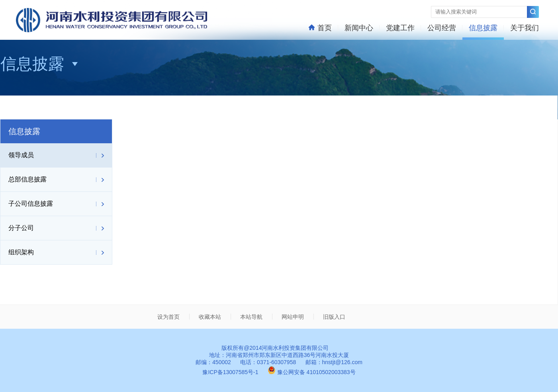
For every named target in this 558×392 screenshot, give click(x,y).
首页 (320, 27)
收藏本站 (210, 317)
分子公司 (21, 228)
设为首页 (168, 317)
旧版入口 (334, 317)
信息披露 (483, 28)
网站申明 (293, 317)
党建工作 (400, 28)
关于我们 (525, 28)
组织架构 (21, 252)
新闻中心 (359, 28)
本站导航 (251, 317)
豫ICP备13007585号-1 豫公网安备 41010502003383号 (279, 372)
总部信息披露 (27, 179)
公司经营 (442, 28)
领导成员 (21, 155)
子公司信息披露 (31, 204)
